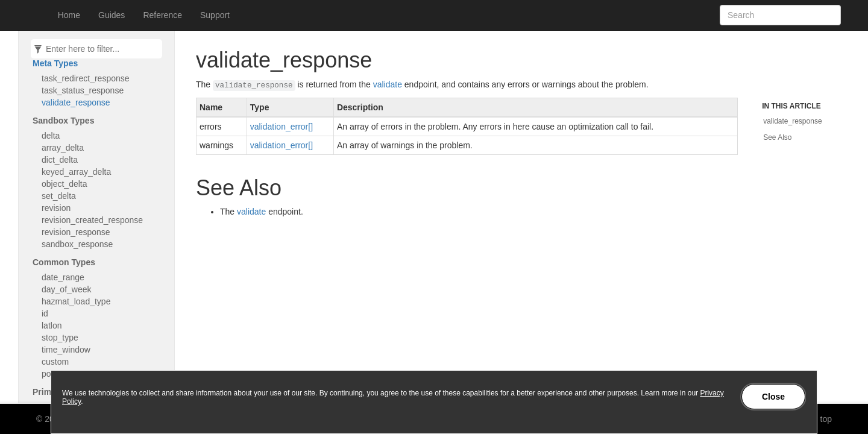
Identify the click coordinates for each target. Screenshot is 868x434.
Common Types (64, 262)
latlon (52, 325)
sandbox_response (77, 244)
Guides (112, 15)
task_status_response (83, 90)
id (45, 313)
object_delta (64, 184)
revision (56, 208)
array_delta (63, 148)
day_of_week (67, 289)
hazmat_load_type (76, 301)
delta (51, 136)
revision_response (76, 232)
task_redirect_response (86, 78)
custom (55, 362)
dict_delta (60, 160)
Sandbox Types (63, 121)
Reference (162, 15)
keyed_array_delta (76, 172)
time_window (66, 350)
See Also (777, 137)
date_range (63, 277)
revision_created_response (92, 220)
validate (388, 84)
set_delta (59, 196)
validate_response (76, 102)
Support (215, 15)
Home (69, 15)
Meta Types (55, 63)
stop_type (60, 338)
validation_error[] (281, 127)
